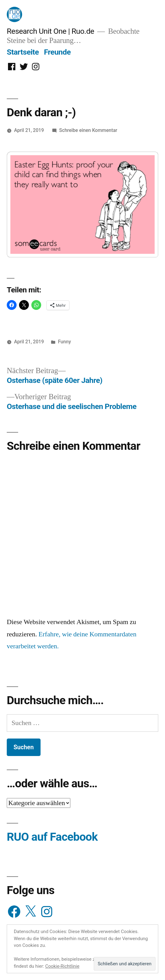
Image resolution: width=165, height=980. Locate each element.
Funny (65, 342)
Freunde (57, 52)
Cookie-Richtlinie (62, 966)
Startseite (23, 52)
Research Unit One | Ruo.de (50, 31)
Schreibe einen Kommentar (88, 130)
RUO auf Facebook (52, 837)
